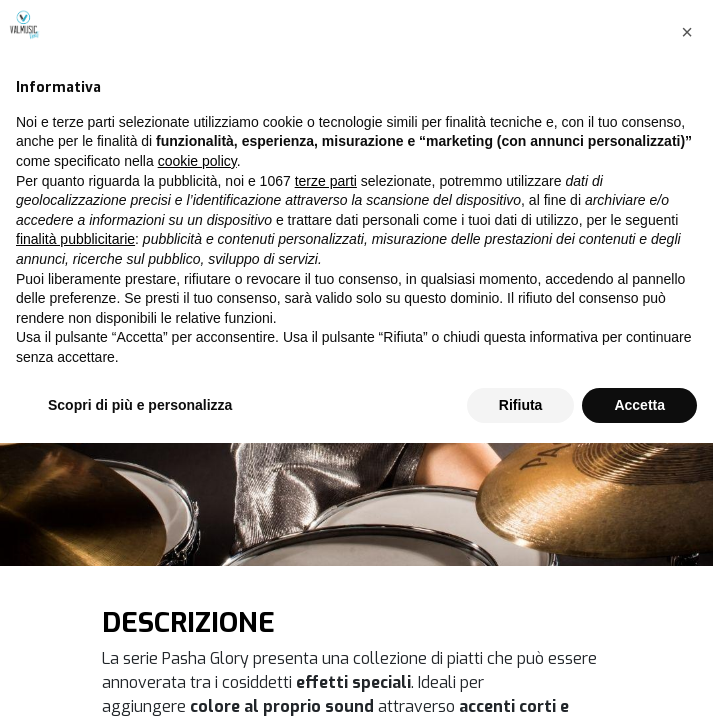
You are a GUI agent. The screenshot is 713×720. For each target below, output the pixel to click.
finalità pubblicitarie (75, 516)
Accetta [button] (639, 681)
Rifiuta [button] (521, 681)
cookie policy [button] (197, 438)
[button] (687, 309)
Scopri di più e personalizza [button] (140, 681)
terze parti (326, 457)
